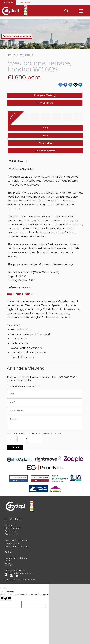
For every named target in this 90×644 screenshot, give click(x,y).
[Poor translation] (8, 599)
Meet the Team (13, 529)
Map (45, 136)
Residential (8, 2)
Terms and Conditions (16, 541)
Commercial (25, 2)
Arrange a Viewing (45, 96)
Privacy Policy (12, 544)
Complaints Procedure (17, 547)
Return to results (45, 151)
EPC (45, 129)
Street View (45, 144)
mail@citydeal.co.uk (22, 573)
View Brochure (45, 103)
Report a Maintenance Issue (17, 37)
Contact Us (11, 526)
